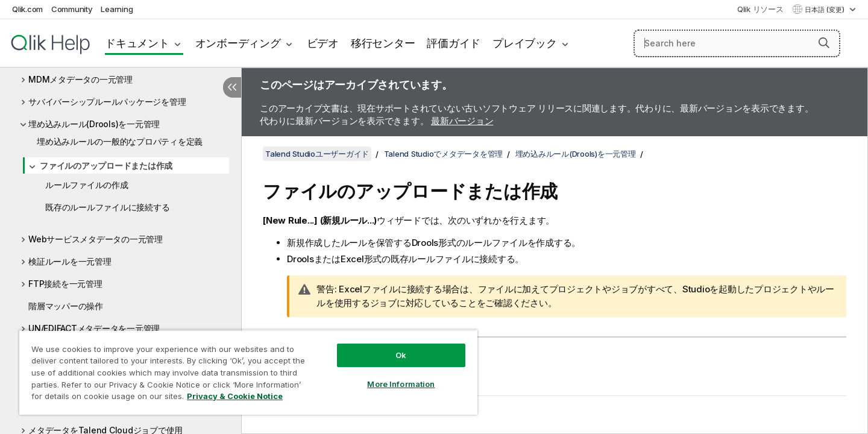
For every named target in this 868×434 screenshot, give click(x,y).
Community (72, 9)
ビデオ (323, 43)
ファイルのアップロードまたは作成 (106, 165)
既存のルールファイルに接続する (107, 207)
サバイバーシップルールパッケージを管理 (107, 102)
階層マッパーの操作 (66, 306)
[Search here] (737, 43)
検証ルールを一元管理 (70, 261)
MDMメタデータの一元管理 (80, 79)
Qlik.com (27, 9)
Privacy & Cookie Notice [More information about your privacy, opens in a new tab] (235, 396)
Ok (401, 355)
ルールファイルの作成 (87, 185)
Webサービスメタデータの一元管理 (96, 239)
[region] (248, 372)
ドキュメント (137, 43)
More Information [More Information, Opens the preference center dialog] (401, 384)
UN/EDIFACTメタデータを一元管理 (94, 328)
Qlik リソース (760, 9)
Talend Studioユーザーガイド (317, 154)
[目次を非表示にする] (232, 87)
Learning (117, 9)
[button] (824, 43)
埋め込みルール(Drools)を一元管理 (94, 124)
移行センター (383, 43)
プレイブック (525, 43)
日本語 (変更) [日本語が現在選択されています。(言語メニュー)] (826, 10)
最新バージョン (462, 121)
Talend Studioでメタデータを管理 (444, 154)
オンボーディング (238, 43)
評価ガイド (454, 43)
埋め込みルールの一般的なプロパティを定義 (120, 141)
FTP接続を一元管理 (65, 284)
